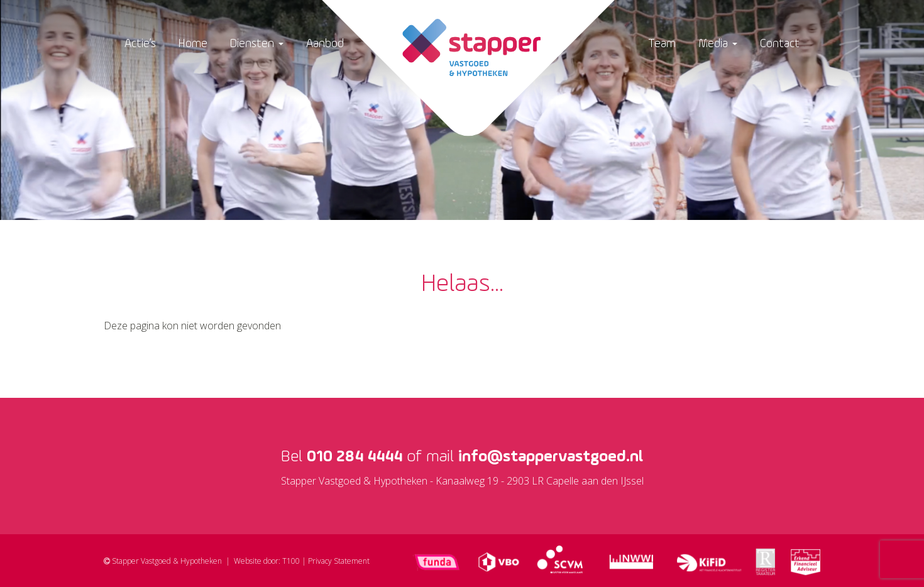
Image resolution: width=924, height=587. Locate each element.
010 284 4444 (355, 457)
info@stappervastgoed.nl (551, 457)
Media (718, 44)
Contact (780, 44)
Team (662, 44)
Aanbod (325, 44)
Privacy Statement (339, 561)
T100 (291, 561)
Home (193, 44)
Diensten (257, 44)
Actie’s (140, 44)
